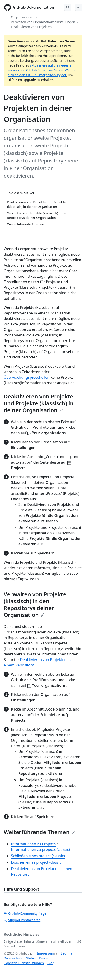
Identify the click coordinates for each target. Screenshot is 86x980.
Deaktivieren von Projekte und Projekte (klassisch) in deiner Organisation (39, 403)
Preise (44, 958)
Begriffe (67, 953)
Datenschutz (13, 958)
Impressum (46, 953)
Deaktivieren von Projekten (31, 27)
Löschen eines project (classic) (37, 862)
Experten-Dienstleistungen (24, 963)
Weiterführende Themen (39, 832)
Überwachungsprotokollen (27, 377)
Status (31, 958)
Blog (51, 963)
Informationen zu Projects (33, 844)
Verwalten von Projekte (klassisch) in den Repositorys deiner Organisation (35, 604)
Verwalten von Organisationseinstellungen (43, 22)
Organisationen (23, 17)
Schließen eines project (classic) (38, 856)
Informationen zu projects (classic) (40, 849)
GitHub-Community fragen (26, 913)
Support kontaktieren (22, 920)
